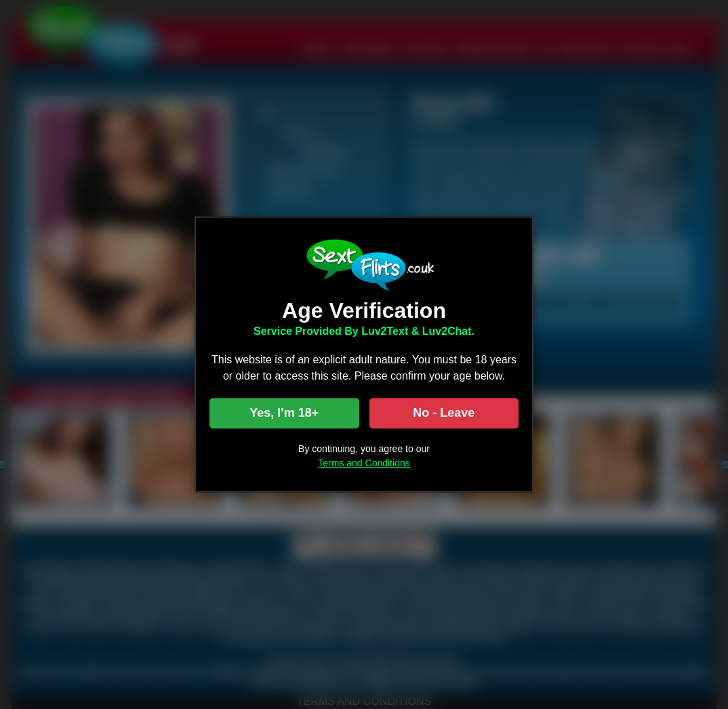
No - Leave (444, 413)
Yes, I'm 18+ (284, 413)
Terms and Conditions (364, 464)
